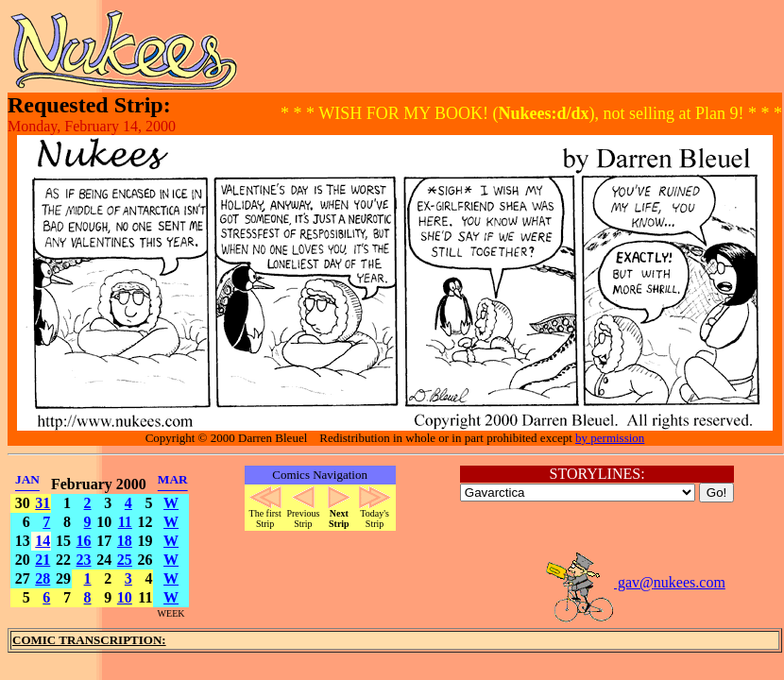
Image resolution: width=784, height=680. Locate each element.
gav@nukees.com (635, 582)
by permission (610, 438)
